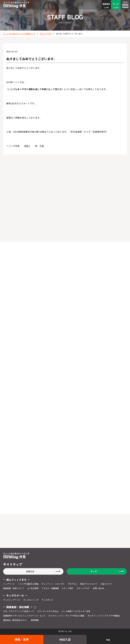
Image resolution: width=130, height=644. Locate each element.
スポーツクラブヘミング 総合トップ (19, 611)
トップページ (9, 584)
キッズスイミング (31, 600)
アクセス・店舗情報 (50, 588)
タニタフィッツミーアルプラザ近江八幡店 (66, 616)
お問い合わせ (98, 588)
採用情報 (35, 620)
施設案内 (106, 4)
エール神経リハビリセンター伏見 (76, 611)
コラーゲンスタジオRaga (48, 611)
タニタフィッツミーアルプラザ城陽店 (104, 616)
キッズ (116, 4)
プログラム (72, 584)
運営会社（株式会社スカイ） (15, 620)
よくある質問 (33, 588)
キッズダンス (47, 600)
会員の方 (30, 571)
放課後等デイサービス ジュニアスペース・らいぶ (24, 616)
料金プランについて (89, 584)
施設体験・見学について (14, 588)
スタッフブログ (46, 34)
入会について (106, 584)
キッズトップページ (12, 600)
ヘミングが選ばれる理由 (28, 584)
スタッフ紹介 (68, 588)
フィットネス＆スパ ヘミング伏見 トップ (19, 34)
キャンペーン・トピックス (53, 584)
